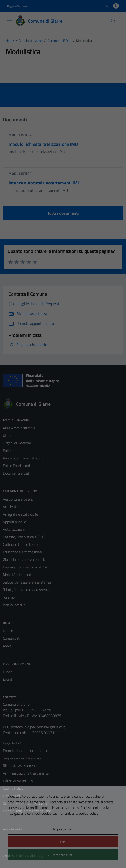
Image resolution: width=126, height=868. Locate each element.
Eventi (8, 679)
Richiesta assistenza (19, 766)
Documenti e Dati (16, 473)
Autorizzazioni (14, 529)
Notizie (8, 631)
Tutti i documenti (63, 213)
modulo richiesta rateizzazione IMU (43, 144)
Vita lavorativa (14, 605)
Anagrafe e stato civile (20, 514)
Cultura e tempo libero (20, 544)
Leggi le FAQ (13, 743)
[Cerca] (113, 21)
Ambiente (11, 507)
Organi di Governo (17, 443)
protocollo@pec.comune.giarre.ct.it (38, 727)
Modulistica (20, 135)
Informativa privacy (18, 781)
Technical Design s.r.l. (35, 856)
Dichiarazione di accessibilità (25, 803)
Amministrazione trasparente (26, 773)
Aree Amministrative (19, 428)
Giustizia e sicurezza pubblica (25, 559)
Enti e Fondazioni (16, 466)
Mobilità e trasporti (18, 575)
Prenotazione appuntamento (25, 751)
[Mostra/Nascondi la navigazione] (9, 21)
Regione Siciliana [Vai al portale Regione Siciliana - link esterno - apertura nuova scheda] (17, 6)
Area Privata (13, 829)
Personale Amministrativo (23, 458)
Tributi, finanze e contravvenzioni (28, 590)
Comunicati (12, 638)
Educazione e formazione (22, 552)
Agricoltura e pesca (18, 499)
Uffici (7, 435)
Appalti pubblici (15, 522)
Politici (8, 451)
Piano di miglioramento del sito (27, 811)
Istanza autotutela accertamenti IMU (45, 183)
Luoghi (8, 672)
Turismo (9, 597)
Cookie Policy (13, 788)
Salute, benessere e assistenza (27, 582)
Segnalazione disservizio (22, 758)
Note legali (11, 796)
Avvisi (7, 646)
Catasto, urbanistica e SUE (24, 537)
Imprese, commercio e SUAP (25, 567)
